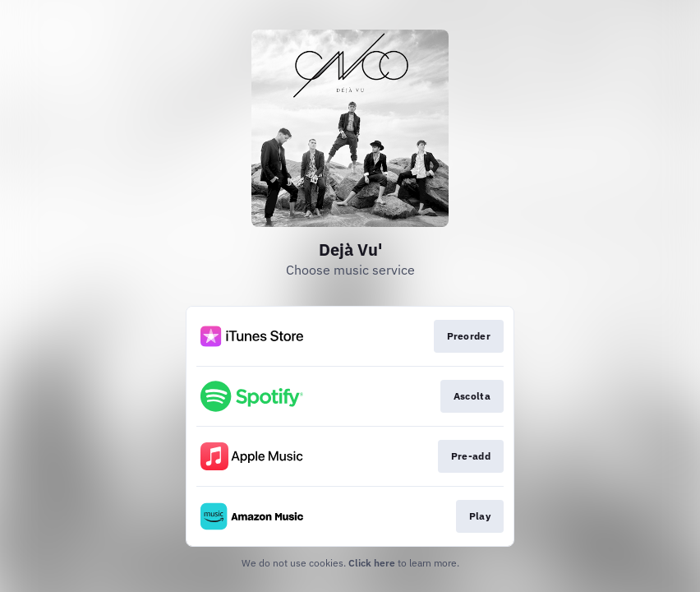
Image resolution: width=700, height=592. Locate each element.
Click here (372, 563)
